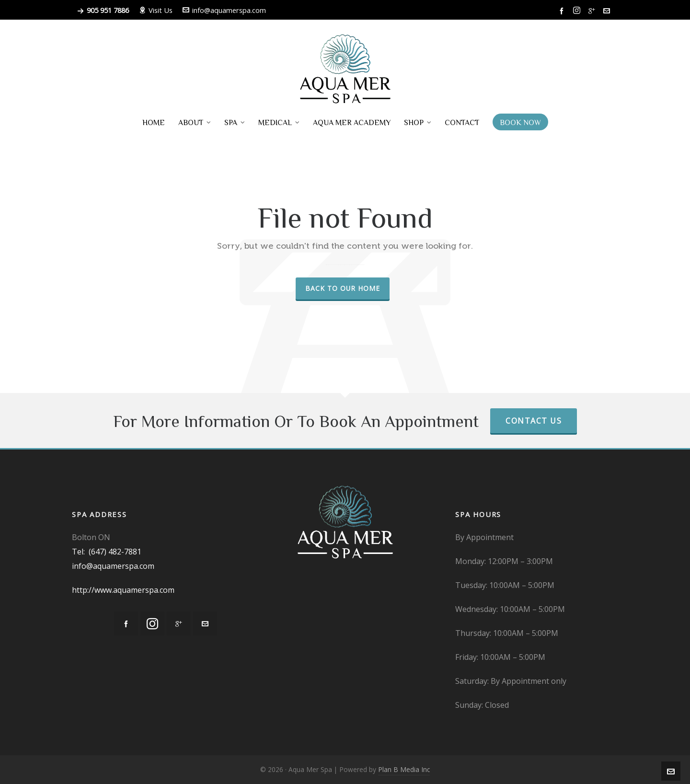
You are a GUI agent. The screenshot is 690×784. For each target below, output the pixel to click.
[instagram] (578, 11)
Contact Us (534, 421)
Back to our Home (343, 288)
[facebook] (563, 11)
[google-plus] (593, 11)
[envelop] (608, 11)
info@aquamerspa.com (224, 10)
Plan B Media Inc (404, 769)
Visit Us (156, 10)
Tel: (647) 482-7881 (107, 552)
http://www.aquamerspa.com (123, 590)
